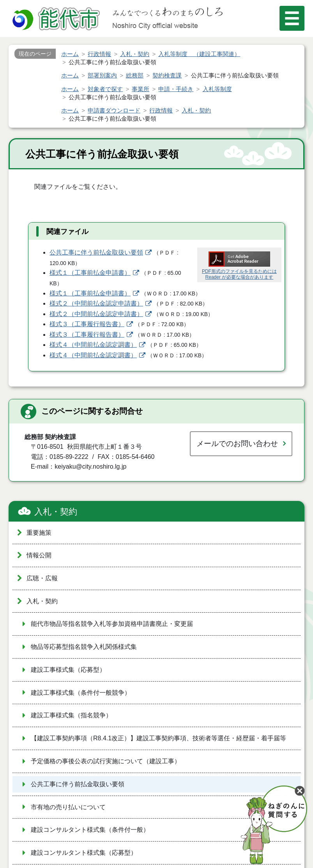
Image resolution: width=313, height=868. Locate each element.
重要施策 (39, 533)
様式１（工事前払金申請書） (90, 273)
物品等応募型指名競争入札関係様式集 (84, 647)
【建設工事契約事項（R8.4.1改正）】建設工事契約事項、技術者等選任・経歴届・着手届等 (158, 738)
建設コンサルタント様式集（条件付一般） (90, 830)
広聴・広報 (42, 578)
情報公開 (39, 555)
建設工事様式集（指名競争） (71, 715)
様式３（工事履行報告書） (87, 324)
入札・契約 (56, 512)
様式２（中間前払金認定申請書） (96, 303)
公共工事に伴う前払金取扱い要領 (96, 252)
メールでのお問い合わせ (237, 444)
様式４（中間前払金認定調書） (93, 345)
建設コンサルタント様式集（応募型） (84, 853)
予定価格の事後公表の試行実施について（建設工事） (106, 761)
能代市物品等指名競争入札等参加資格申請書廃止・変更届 (112, 624)
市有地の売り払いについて (68, 807)
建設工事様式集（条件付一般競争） (81, 693)
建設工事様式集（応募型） (68, 670)
